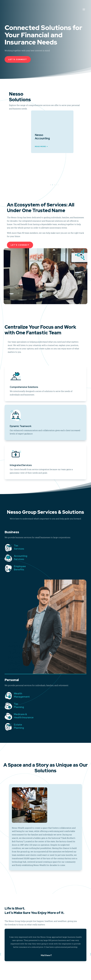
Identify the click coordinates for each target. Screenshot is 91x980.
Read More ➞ (27, 176)
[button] (52, 185)
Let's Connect (18, 59)
